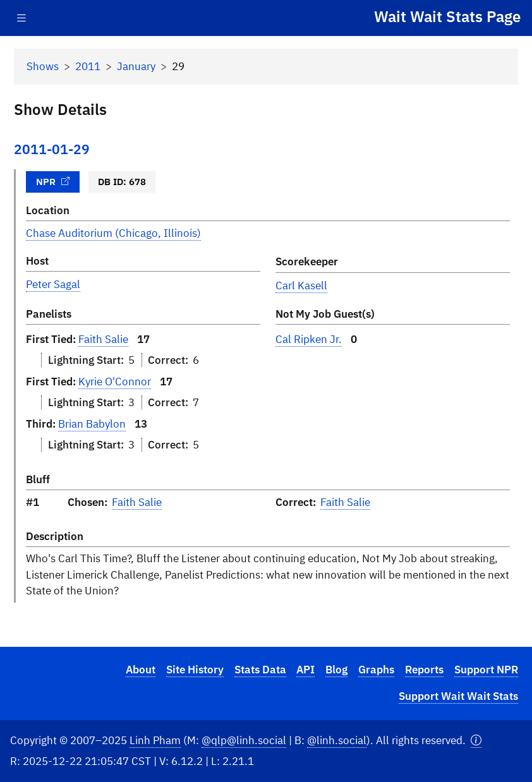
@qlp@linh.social (244, 740)
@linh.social (337, 740)
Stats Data (260, 670)
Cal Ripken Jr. (309, 339)
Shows (43, 66)
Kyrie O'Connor (115, 382)
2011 (88, 66)
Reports (424, 670)
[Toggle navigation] (21, 18)
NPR (53, 181)
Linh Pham (155, 740)
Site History (195, 670)
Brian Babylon (92, 424)
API (305, 670)
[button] (476, 741)
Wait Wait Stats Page (447, 16)
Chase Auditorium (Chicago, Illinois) (113, 233)
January (136, 66)
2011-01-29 (52, 149)
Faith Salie (103, 339)
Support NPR (486, 670)
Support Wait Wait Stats (458, 696)
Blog (336, 670)
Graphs (376, 670)
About (141, 670)
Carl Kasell (301, 286)
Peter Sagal (53, 284)
